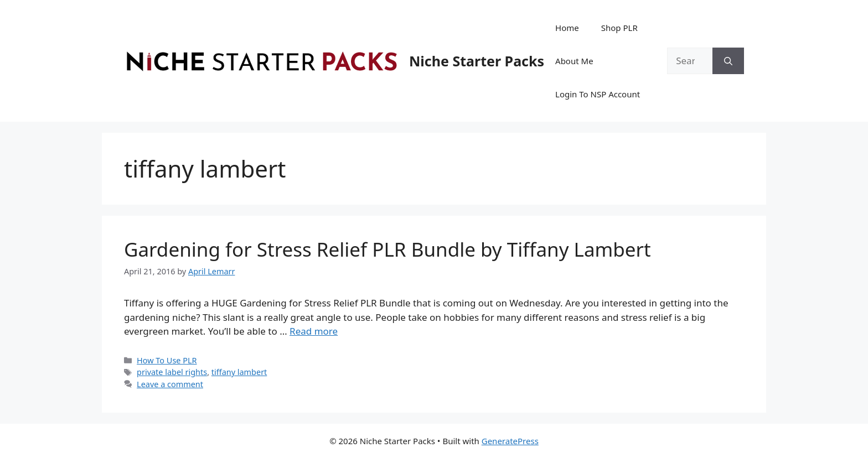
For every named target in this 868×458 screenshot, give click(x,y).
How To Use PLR (167, 360)
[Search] (728, 61)
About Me (574, 61)
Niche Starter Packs (477, 61)
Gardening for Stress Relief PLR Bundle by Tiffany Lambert (387, 249)
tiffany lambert (239, 372)
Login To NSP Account (598, 94)
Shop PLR (619, 28)
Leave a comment (170, 384)
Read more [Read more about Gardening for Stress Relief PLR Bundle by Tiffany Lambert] (314, 331)
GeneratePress (510, 441)
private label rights (172, 372)
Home (567, 28)
